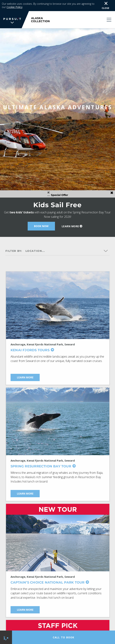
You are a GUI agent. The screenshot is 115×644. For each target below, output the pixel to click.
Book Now (41, 217)
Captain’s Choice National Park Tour (47, 574)
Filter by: (14, 242)
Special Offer (57, 185)
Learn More (70, 218)
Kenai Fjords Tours (30, 342)
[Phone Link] (6, 637)
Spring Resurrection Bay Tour (41, 458)
